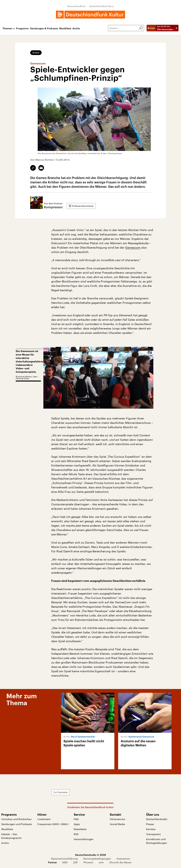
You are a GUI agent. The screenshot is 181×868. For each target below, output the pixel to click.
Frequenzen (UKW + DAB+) (53, 824)
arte (101, 862)
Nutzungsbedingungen (97, 859)
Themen (7, 28)
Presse (150, 824)
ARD (65, 862)
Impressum (123, 859)
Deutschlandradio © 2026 (90, 855)
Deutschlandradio (157, 819)
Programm (22, 28)
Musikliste (65, 28)
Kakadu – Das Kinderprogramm (11, 836)
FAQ (76, 819)
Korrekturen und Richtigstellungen (157, 841)
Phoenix (88, 862)
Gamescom (133, 247)
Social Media (117, 824)
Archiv (76, 28)
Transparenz (153, 834)
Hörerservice (117, 819)
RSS (76, 834)
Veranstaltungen (84, 839)
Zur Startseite (60, 792)
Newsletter (80, 829)
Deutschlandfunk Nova (102, 6)
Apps (77, 824)
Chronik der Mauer (120, 862)
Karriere (151, 829)
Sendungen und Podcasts (17, 824)
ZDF (75, 862)
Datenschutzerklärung (64, 859)
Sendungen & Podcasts (44, 28)
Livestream (44, 819)
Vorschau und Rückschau (16, 819)
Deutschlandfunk (76, 6)
